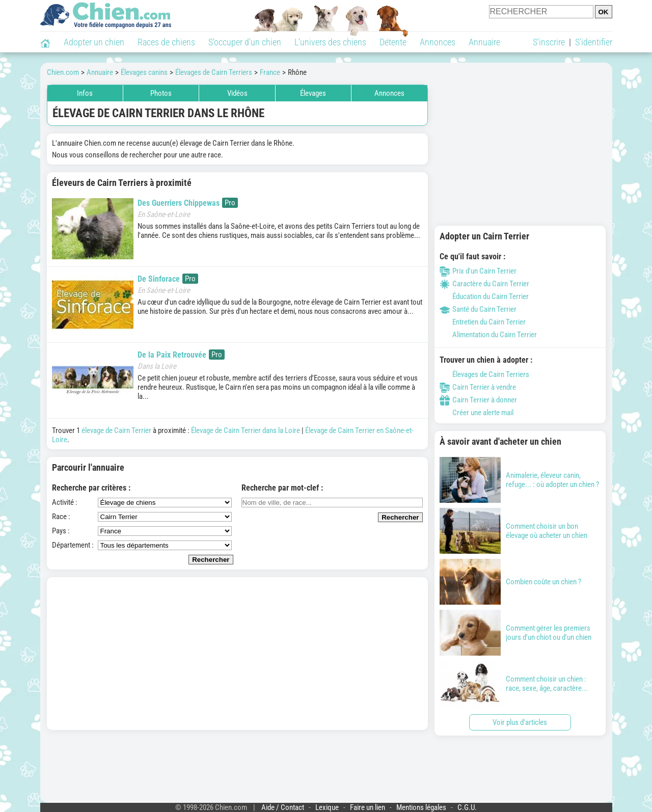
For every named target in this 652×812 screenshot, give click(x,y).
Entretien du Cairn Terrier (483, 322)
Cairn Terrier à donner (478, 400)
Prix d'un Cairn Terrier (478, 271)
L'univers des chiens (330, 42)
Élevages (313, 93)
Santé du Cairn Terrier (478, 309)
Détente (393, 42)
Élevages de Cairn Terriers (484, 374)
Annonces (438, 42)
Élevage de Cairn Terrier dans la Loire (246, 430)
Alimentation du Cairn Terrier (488, 335)
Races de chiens (166, 42)
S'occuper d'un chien (245, 42)
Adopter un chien (94, 42)
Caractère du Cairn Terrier (484, 284)
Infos (85, 93)
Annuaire (484, 42)
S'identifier (594, 42)
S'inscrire (549, 42)
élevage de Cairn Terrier (116, 430)
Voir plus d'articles (520, 722)
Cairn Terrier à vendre (478, 387)
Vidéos (237, 93)
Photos (161, 93)
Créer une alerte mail (477, 413)
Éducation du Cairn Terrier (484, 296)
